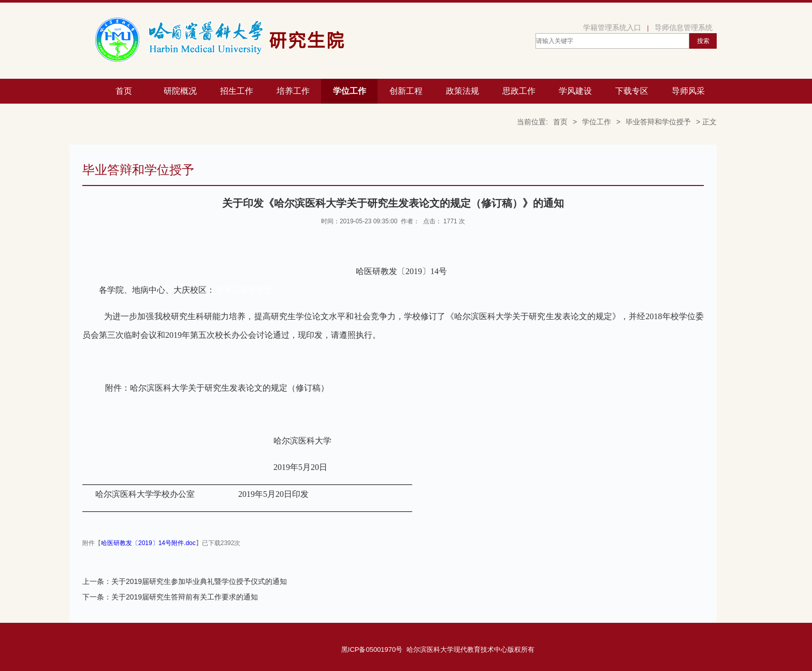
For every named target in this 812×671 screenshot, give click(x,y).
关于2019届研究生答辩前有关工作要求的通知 (185, 597)
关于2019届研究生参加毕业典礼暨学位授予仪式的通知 (199, 581)
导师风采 (688, 91)
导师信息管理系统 (684, 27)
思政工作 (519, 91)
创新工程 (406, 91)
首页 (124, 91)
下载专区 (632, 91)
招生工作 (237, 91)
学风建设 (575, 91)
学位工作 (350, 91)
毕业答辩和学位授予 (658, 122)
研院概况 (180, 91)
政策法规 (462, 91)
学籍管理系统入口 (612, 27)
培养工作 (293, 91)
